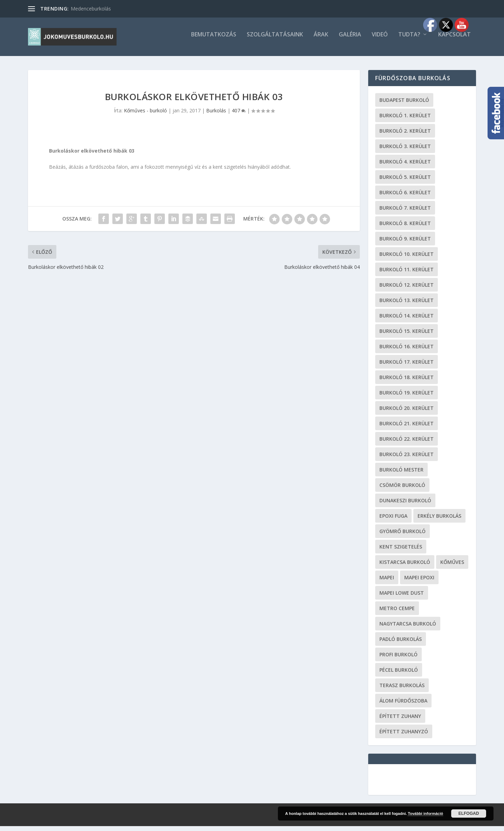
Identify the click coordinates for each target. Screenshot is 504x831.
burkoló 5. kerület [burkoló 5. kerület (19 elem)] (405, 182)
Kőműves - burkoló (145, 115)
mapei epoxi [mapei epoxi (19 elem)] (419, 582)
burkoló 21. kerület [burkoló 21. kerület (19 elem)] (407, 428)
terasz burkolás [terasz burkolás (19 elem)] (402, 690)
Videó (380, 40)
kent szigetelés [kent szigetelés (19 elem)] (401, 551)
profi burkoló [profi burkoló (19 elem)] (398, 659)
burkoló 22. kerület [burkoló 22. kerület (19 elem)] (407, 444)
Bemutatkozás (214, 40)
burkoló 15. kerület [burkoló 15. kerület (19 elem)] (407, 336)
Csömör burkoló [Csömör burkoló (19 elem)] (402, 490)
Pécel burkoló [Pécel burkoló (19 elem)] (399, 675)
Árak (321, 40)
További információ (425, 813)
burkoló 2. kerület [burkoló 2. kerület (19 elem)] (405, 136)
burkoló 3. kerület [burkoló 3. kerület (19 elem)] (405, 151)
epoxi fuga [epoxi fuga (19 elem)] (393, 521)
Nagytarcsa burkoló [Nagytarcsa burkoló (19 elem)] (408, 629)
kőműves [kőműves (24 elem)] (452, 567)
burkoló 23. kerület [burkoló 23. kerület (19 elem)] (407, 459)
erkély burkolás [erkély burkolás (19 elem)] (439, 521)
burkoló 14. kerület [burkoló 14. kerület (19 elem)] (407, 320)
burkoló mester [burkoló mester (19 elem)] (401, 474)
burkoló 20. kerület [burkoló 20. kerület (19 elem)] (407, 413)
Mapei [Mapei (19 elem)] (387, 582)
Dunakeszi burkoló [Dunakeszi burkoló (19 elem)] (405, 505)
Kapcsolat (454, 40)
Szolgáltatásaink (275, 40)
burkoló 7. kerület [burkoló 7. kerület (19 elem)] (405, 213)
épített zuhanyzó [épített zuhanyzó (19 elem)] (404, 736)
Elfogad (469, 813)
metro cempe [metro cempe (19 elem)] (397, 613)
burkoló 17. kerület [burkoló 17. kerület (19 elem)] (407, 367)
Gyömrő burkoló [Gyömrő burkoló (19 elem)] (402, 536)
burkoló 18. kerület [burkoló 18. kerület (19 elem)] (407, 382)
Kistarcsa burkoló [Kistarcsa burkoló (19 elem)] (405, 567)
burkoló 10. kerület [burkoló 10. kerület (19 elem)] (407, 259)
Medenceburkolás (91, 9)
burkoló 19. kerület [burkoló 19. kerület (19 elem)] (407, 397)
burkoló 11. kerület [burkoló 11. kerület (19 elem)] (407, 274)
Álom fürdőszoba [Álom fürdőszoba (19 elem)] (403, 706)
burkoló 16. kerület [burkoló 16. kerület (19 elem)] (407, 351)
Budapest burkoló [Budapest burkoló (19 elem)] (404, 105)
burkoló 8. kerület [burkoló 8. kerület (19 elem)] (405, 228)
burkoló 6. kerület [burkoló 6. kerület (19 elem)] (405, 197)
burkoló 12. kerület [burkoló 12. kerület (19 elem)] (407, 290)
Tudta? (409, 40)
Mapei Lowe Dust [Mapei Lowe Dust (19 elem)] (402, 598)
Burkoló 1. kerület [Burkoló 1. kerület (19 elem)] (405, 120)
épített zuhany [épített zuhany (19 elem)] (400, 721)
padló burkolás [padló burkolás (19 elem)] (401, 644)
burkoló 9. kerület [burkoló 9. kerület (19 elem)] (405, 243)
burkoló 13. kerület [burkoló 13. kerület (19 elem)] (407, 305)
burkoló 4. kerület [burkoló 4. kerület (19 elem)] (405, 166)
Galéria (350, 40)
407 (239, 115)
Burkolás (216, 115)
